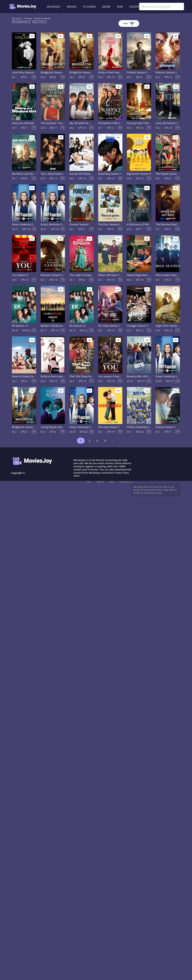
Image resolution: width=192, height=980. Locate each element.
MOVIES (72, 7)
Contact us (126, 482)
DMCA (100, 482)
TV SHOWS (89, 7)
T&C (89, 482)
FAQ (112, 482)
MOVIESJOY (54, 7)
